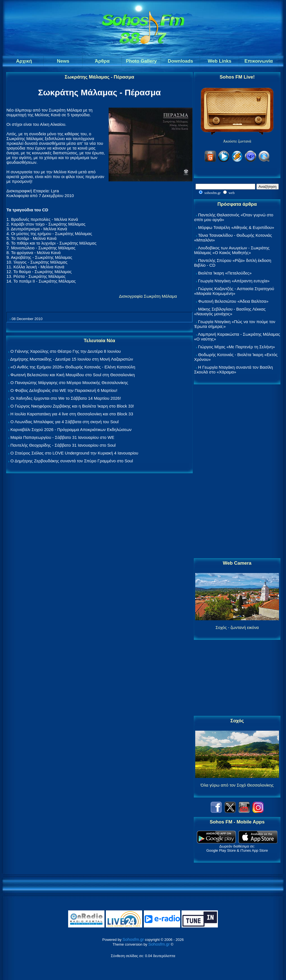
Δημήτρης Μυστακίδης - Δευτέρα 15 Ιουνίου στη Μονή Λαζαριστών (71, 359)
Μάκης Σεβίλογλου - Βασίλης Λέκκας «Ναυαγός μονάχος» (230, 311)
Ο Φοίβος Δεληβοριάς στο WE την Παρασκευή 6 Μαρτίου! (64, 390)
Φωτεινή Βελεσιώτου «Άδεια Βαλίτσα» (233, 301)
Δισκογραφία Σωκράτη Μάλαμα (148, 296)
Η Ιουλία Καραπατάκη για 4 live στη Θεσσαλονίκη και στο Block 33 (72, 414)
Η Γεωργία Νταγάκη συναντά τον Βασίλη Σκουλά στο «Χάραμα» (233, 370)
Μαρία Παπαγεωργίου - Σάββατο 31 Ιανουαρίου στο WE (62, 437)
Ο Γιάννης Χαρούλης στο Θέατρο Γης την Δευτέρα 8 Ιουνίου (65, 351)
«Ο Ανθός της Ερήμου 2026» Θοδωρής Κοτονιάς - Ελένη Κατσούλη (73, 367)
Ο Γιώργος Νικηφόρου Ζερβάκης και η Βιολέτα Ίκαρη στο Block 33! (72, 406)
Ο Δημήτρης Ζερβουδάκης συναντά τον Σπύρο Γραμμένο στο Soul (72, 461)
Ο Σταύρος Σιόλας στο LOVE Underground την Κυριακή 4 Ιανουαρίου (74, 453)
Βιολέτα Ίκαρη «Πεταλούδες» (225, 273)
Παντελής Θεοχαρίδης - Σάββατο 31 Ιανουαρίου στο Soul (63, 445)
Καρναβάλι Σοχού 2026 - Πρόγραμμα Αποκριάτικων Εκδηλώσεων (71, 429)
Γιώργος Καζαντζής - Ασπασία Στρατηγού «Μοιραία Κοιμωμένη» (234, 291)
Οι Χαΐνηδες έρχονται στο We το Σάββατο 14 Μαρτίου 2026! (66, 398)
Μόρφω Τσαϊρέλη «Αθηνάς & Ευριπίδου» (236, 227)
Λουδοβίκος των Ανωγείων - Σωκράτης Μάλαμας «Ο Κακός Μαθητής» (232, 250)
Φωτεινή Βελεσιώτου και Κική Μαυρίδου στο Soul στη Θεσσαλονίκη (72, 375)
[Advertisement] (237, 472)
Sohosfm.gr (133, 939)
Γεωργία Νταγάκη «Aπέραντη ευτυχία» (234, 281)
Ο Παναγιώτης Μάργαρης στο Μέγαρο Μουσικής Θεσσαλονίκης (69, 383)
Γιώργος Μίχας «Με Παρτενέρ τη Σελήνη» (236, 347)
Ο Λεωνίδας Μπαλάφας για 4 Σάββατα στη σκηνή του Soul (65, 422)
